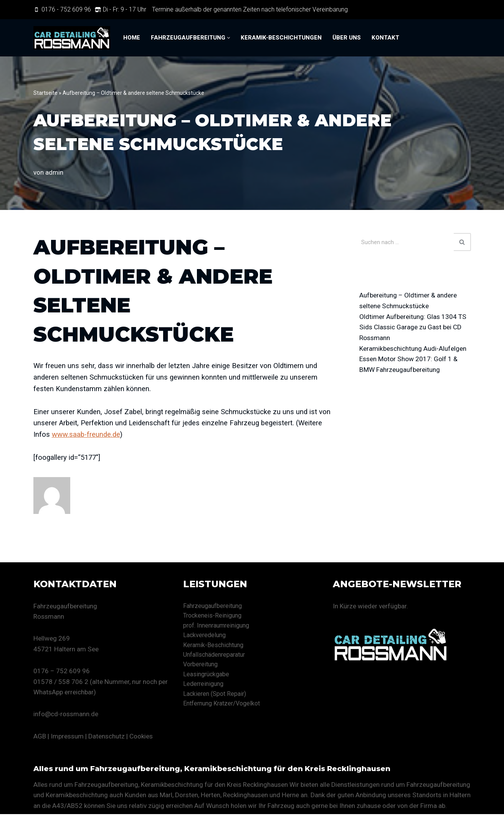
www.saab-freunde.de (87, 436)
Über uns (347, 38)
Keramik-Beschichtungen (281, 38)
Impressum (67, 738)
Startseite (45, 93)
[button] (229, 38)
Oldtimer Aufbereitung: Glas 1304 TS (414, 317)
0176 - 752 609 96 (66, 9)
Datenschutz (107, 738)
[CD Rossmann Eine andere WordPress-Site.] (72, 38)
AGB (40, 738)
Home (132, 38)
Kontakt (385, 38)
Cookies (141, 738)
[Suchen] (407, 242)
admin (54, 172)
